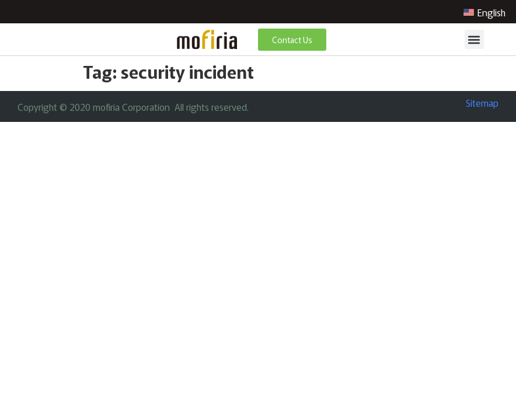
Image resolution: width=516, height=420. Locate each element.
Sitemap (482, 103)
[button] (474, 39)
